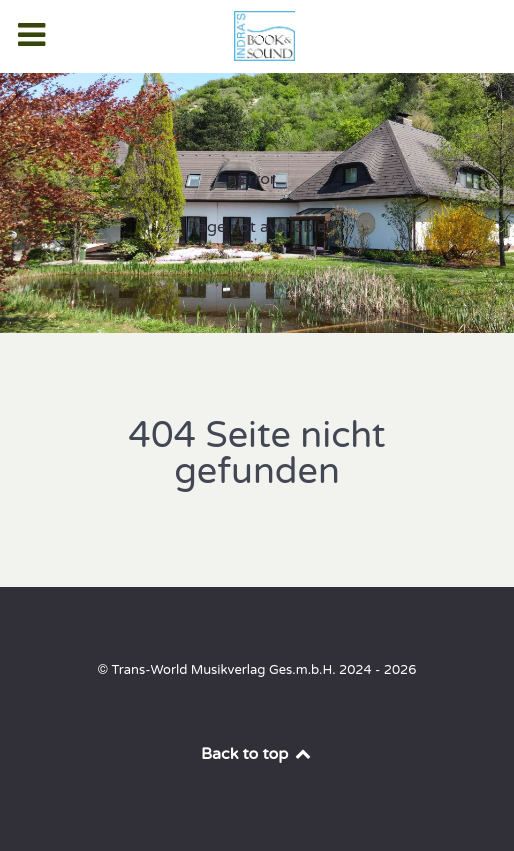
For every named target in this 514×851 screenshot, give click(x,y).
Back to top (257, 754)
